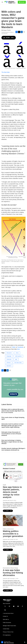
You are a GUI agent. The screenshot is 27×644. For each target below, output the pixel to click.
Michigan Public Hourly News (9, 626)
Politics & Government (8, 529)
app (16, 359)
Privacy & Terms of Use (8, 632)
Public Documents (7, 623)
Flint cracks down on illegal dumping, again (13, 418)
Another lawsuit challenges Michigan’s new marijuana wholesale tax (13, 449)
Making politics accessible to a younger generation (13, 534)
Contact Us (5, 616)
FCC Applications (7, 635)
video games (18, 356)
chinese (9, 363)
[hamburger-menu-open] (2, 2)
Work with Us (6, 619)
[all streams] (25, 642)
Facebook (20, 347)
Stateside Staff (6, 500)
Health (4, 485)
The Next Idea (6, 72)
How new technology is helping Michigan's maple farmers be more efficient (12, 442)
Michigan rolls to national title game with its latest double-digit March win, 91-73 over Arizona (13, 411)
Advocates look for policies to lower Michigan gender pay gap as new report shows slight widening (13, 426)
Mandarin (9, 366)
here (18, 349)
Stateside (9, 359)
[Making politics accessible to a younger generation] (13, 520)
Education (9, 353)
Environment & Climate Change (10, 568)
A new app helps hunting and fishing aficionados (13, 573)
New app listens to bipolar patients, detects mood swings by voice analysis (12, 492)
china (17, 353)
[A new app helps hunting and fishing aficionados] (13, 559)
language (9, 356)
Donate (22, 2)
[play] (2, 642)
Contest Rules (6, 629)
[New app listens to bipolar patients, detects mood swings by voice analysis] (13, 476)
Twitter (14, 347)
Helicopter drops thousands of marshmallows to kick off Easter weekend (11, 434)
